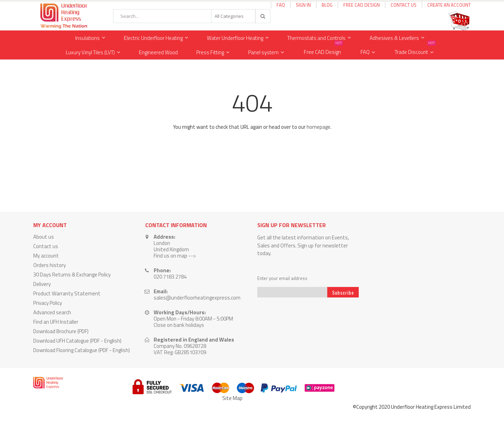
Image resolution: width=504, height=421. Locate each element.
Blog (327, 5)
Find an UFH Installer (56, 322)
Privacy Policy (48, 303)
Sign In (303, 5)
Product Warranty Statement (67, 293)
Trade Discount (415, 51)
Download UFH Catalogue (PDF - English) (77, 341)
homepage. (319, 127)
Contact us (46, 246)
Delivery (42, 284)
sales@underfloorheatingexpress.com (197, 298)
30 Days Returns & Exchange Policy (72, 275)
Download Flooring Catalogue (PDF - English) (82, 350)
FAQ (281, 5)
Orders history (50, 265)
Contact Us (404, 5)
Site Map (232, 398)
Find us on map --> (175, 256)
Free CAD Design (362, 5)
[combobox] (192, 16)
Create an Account (449, 5)
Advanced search (52, 312)
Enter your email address (282, 278)
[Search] (262, 16)
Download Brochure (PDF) (61, 331)
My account (46, 256)
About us (44, 237)
